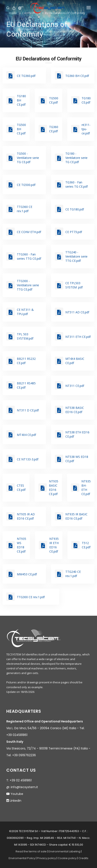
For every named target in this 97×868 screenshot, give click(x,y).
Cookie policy (67, 858)
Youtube (17, 794)
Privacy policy (46, 858)
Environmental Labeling (65, 851)
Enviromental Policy (22, 858)
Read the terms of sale (31, 851)
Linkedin (15, 801)
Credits (83, 858)
